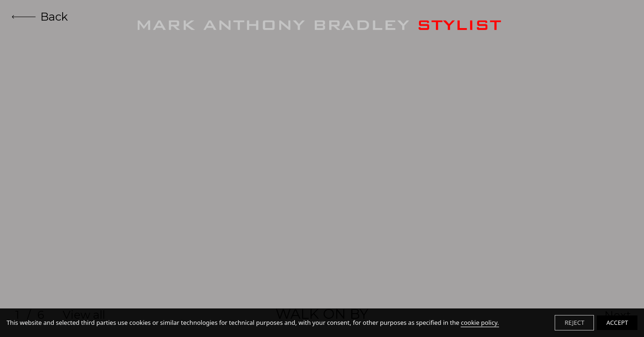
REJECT (574, 322)
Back (40, 17)
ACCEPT (617, 322)
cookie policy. (480, 322)
